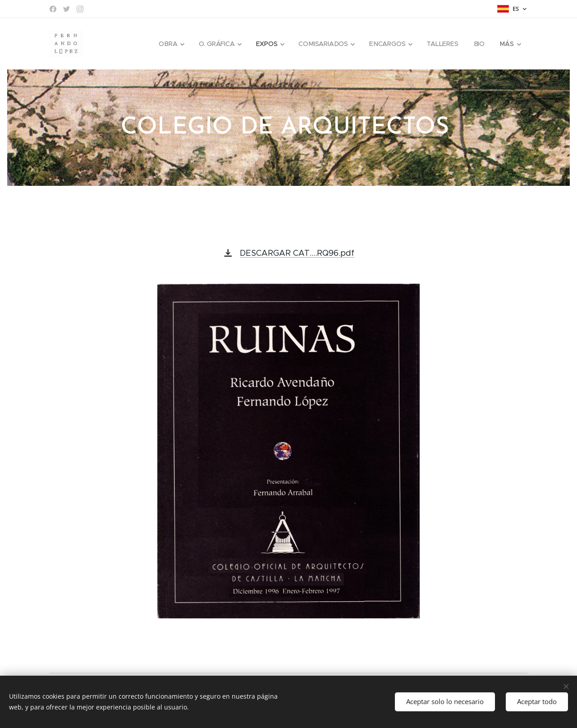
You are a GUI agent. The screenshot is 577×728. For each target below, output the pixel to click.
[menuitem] (171, 44)
